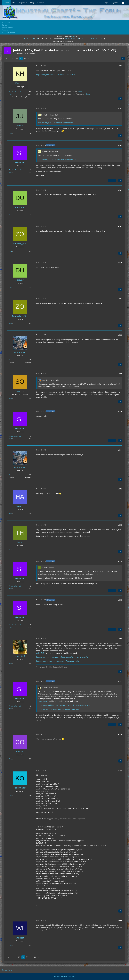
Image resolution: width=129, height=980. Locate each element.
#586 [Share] (120, 262)
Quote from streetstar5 (50, 688)
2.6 (44, 39)
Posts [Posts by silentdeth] (11, 172)
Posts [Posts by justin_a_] (11, 133)
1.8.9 (82, 39)
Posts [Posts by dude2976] (11, 215)
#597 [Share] (120, 681)
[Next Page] (36, 58)
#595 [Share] (120, 600)
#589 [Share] (120, 374)
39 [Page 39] (32, 58)
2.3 (36, 39)
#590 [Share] (120, 411)
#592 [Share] (120, 489)
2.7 (48, 39)
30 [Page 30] (21, 58)
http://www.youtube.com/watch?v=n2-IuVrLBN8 (55, 74)
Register (114, 3)
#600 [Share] (120, 920)
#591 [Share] (120, 450)
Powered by (65, 977)
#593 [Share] (120, 525)
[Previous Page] (6, 58)
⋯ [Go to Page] (13, 58)
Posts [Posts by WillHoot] (11, 945)
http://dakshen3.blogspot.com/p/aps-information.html (57, 661)
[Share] (123, 58)
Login (106, 3)
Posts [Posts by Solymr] (11, 399)
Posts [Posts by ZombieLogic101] (11, 251)
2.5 (40, 39)
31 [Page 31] (25, 58)
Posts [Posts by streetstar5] (11, 664)
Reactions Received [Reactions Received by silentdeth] (15, 170)
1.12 (103, 39)
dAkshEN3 (40, 653)
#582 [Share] (120, 108)
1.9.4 (88, 39)
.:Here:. (80, 92)
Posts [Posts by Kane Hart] (11, 94)
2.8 (52, 39)
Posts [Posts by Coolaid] (11, 759)
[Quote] (120, 99)
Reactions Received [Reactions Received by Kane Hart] (15, 92)
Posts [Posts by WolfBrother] (11, 360)
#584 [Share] (120, 190)
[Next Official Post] (114, 181)
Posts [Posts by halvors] (11, 514)
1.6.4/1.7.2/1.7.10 (72, 39)
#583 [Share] (120, 145)
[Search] (123, 3)
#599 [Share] (120, 770)
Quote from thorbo (48, 568)
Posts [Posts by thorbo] (11, 550)
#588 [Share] (120, 335)
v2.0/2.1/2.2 (29, 39)
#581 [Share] (120, 66)
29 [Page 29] (17, 58)
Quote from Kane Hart (49, 115)
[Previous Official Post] (110, 181)
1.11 (98, 39)
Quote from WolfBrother (50, 380)
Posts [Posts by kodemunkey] (11, 795)
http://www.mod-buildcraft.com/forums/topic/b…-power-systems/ (61, 657)
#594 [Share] (120, 561)
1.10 (93, 39)
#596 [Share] (120, 639)
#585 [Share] (120, 226)
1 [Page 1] (10, 58)
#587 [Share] (120, 299)
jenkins (73, 36)
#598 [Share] (120, 734)
